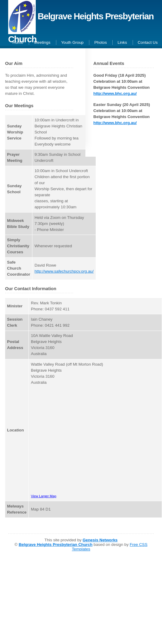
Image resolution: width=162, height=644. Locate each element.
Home (18, 42)
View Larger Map (44, 496)
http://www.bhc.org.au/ (115, 93)
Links (122, 42)
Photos (101, 42)
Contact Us (148, 42)
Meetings (42, 42)
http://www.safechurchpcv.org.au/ (64, 271)
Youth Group (72, 42)
